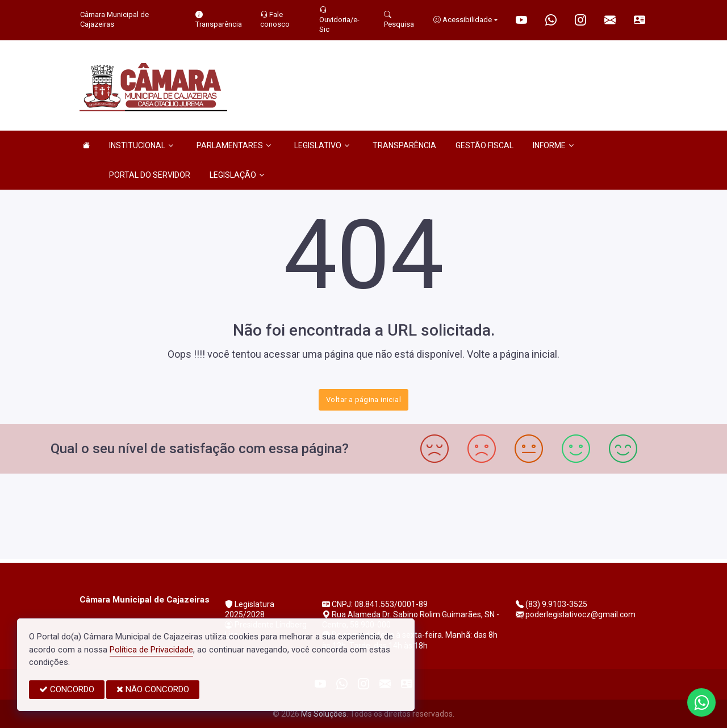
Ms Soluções (324, 714)
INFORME (553, 145)
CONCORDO (67, 689)
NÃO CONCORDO (153, 689)
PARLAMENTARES (234, 145)
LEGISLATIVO (322, 145)
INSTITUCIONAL (141, 145)
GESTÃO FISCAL (484, 145)
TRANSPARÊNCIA (404, 145)
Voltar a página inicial (363, 399)
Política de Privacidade (151, 650)
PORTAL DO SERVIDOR (150, 175)
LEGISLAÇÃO (237, 175)
